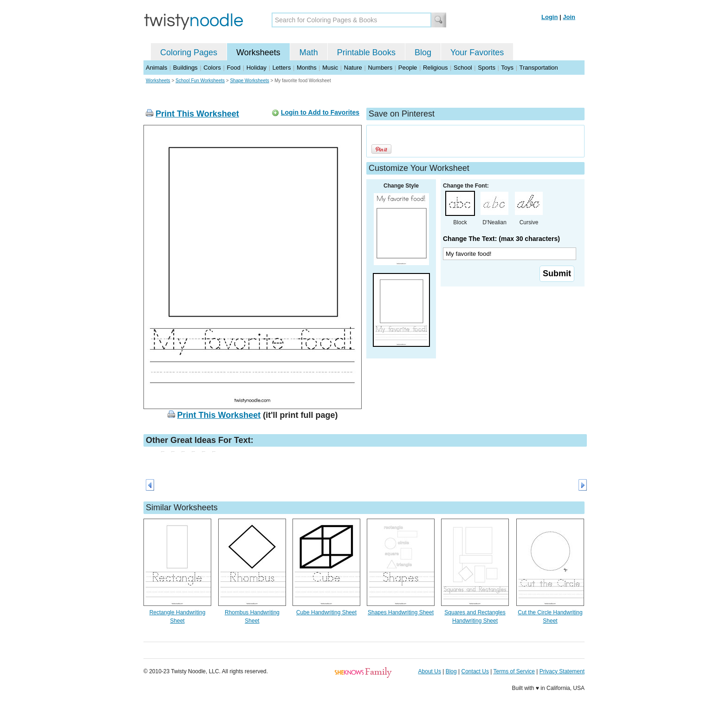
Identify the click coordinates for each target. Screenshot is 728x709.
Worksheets (258, 52)
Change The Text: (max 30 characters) (501, 239)
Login (549, 17)
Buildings (185, 68)
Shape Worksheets (249, 81)
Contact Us (475, 671)
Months (307, 68)
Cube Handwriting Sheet (326, 612)
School (463, 68)
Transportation (538, 68)
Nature (353, 68)
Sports (487, 68)
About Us (430, 671)
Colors (212, 68)
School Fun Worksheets (200, 81)
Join (569, 17)
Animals (156, 68)
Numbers (380, 68)
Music (330, 68)
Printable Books (366, 52)
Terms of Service (514, 671)
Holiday (257, 68)
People (408, 68)
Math (309, 52)
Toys (507, 68)
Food (234, 68)
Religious (435, 68)
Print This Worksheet (197, 114)
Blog (423, 52)
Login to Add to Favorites (320, 112)
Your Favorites (477, 52)
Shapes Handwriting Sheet (401, 612)
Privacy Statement (562, 671)
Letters (282, 68)
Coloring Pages (189, 52)
